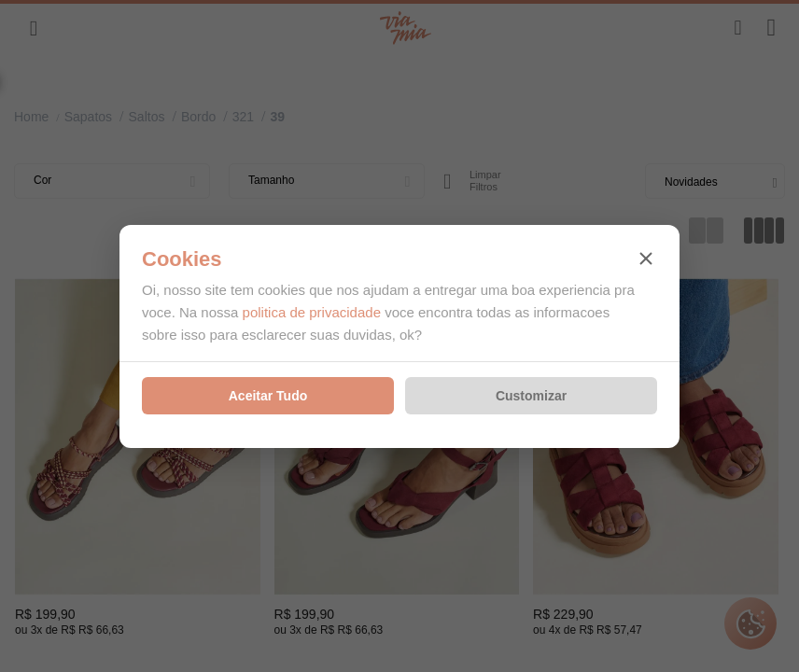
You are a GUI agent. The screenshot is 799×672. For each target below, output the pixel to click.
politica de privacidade (312, 312)
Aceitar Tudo (268, 396)
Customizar (531, 396)
